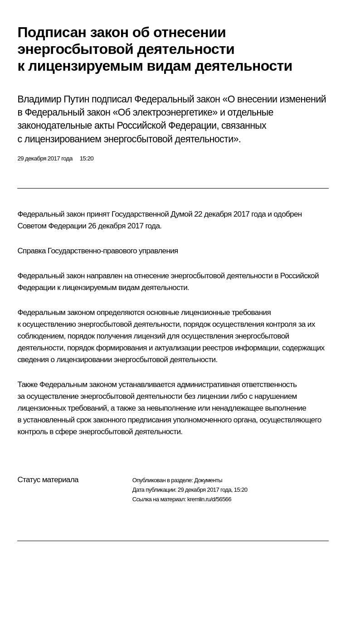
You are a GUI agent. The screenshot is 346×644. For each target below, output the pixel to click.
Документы (208, 480)
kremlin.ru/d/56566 (209, 499)
